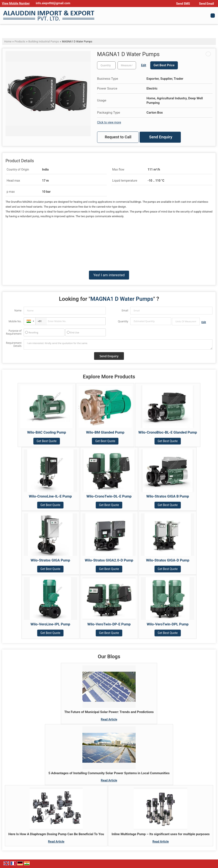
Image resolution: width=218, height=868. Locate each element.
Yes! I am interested (109, 275)
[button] (16, 3)
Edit (144, 65)
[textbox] (127, 65)
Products (20, 41)
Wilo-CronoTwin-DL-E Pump (109, 496)
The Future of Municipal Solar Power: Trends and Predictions (109, 712)
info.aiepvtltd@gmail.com (53, 3)
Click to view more (109, 122)
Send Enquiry (161, 137)
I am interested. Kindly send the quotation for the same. (118, 344)
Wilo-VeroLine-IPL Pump (50, 624)
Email (125, 310)
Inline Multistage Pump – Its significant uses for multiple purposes (161, 834)
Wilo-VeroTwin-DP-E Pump (109, 624)
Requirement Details (14, 344)
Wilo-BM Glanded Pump (105, 432)
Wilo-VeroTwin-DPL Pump (168, 624)
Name (18, 310)
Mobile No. (15, 321)
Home (8, 41)
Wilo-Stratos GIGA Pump (50, 560)
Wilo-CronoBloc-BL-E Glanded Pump (168, 432)
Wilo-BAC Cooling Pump (47, 432)
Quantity (123, 321)
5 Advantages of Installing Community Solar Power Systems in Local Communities (109, 773)
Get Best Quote (47, 441)
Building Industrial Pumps (44, 41)
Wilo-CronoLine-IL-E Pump (50, 496)
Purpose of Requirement (14, 332)
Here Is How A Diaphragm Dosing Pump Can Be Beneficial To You (56, 834)
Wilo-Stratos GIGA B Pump (168, 496)
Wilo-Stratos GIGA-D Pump (168, 560)
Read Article (109, 719)
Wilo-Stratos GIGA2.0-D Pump (109, 560)
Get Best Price (164, 65)
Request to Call (118, 137)
